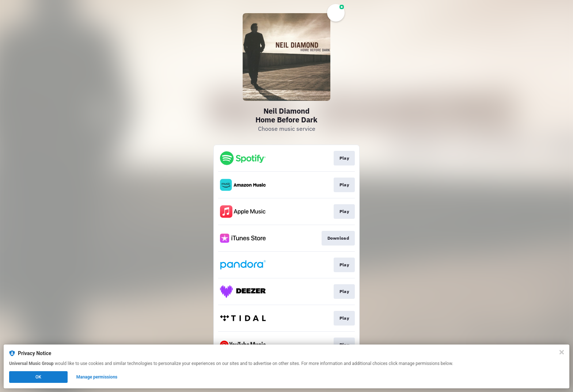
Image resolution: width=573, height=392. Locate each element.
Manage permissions (97, 377)
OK (38, 377)
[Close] (562, 352)
